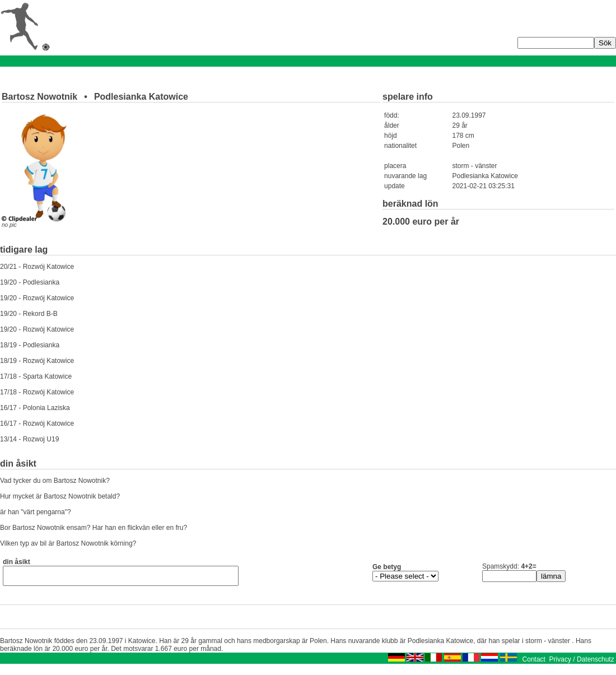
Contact (534, 663)
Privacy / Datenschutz (582, 663)
